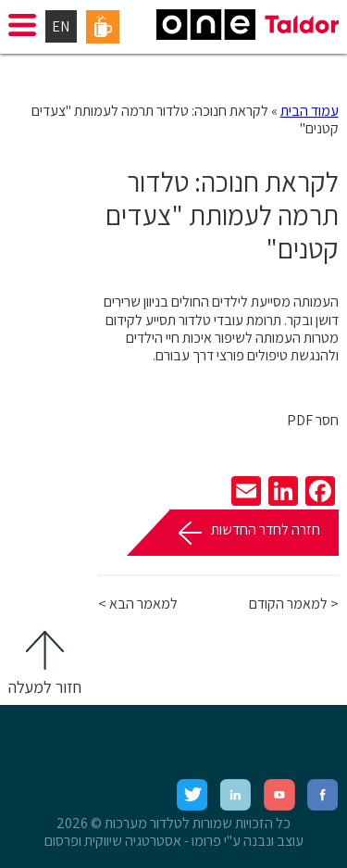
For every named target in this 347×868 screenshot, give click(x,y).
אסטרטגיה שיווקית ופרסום (113, 841)
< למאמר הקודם (294, 604)
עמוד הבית (310, 111)
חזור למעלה (45, 687)
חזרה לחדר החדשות (266, 529)
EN (61, 26)
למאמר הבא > (138, 604)
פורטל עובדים (103, 27)
